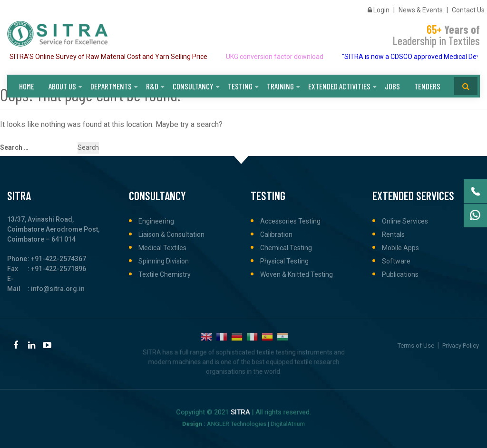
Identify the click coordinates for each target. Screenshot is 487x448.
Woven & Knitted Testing (297, 274)
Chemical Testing (286, 248)
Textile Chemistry (165, 274)
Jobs (392, 86)
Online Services (405, 221)
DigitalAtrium (273, 422)
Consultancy (193, 86)
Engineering (156, 221)
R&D (152, 86)
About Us (62, 86)
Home (27, 86)
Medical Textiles (162, 248)
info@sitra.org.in (58, 289)
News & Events (421, 10)
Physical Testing (284, 261)
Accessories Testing (290, 221)
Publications (400, 274)
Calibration (276, 234)
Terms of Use (416, 346)
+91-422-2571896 (58, 269)
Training (280, 86)
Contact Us (468, 10)
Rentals (393, 234)
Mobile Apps (400, 248)
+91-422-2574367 (58, 259)
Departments (111, 86)
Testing (240, 86)
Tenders (427, 86)
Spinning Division (164, 261)
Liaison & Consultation (171, 234)
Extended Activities (339, 86)
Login (379, 10)
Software (396, 261)
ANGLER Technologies (239, 422)
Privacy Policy (461, 346)
